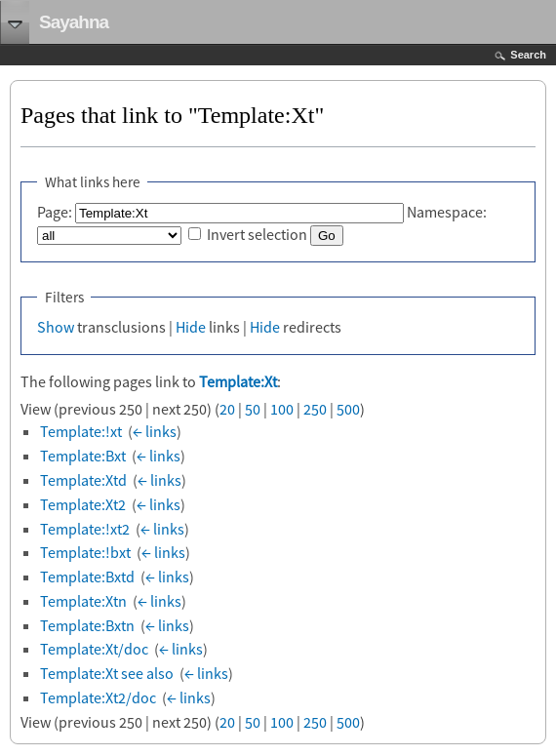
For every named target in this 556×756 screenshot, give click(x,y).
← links (155, 431)
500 (348, 409)
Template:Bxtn (87, 625)
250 (315, 409)
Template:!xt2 (85, 529)
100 (282, 409)
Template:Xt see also (107, 673)
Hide (191, 327)
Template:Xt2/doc (98, 697)
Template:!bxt (85, 552)
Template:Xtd (83, 480)
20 (227, 409)
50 (253, 409)
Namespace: (447, 212)
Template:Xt (238, 381)
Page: (55, 212)
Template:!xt (81, 431)
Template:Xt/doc (94, 649)
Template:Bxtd (87, 577)
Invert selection (257, 234)
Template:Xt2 (83, 504)
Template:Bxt (83, 456)
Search (528, 55)
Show (56, 327)
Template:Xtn (83, 601)
